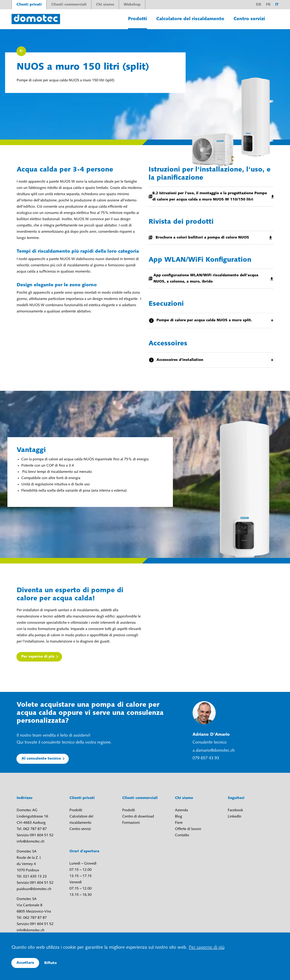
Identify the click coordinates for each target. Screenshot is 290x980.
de (259, 5)
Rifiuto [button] (50, 963)
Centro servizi (249, 19)
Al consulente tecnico (41, 759)
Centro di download (138, 817)
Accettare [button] (25, 963)
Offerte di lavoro (188, 829)
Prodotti (137, 19)
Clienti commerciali (69, 5)
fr (268, 5)
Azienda (181, 810)
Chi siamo (105, 5)
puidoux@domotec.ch (34, 889)
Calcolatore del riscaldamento (190, 19)
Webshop (132, 5)
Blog (179, 817)
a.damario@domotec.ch (214, 751)
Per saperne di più (38, 657)
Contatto (182, 835)
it (277, 5)
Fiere (179, 823)
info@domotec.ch (31, 842)
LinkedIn (235, 817)
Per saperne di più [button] (207, 948)
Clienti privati (29, 5)
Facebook (235, 810)
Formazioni (131, 823)
